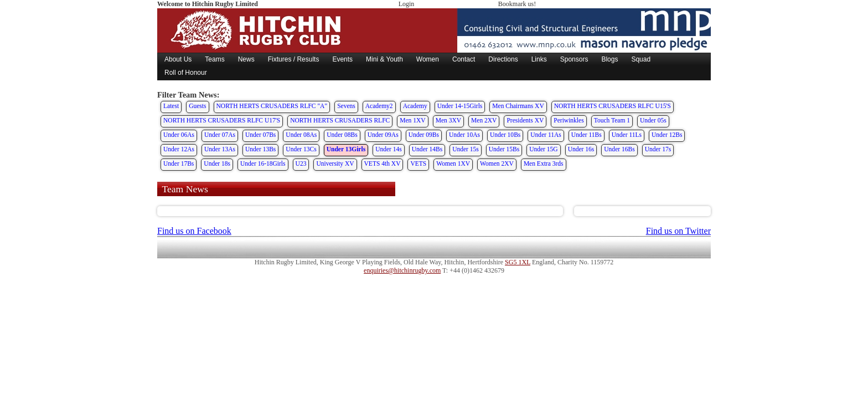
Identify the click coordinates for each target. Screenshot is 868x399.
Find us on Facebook (194, 231)
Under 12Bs (667, 135)
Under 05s (653, 120)
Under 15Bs (504, 149)
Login (407, 4)
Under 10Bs (505, 135)
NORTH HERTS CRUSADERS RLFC (340, 120)
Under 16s (581, 149)
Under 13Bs (260, 149)
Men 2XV (484, 120)
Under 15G (544, 149)
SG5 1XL (518, 262)
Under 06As (179, 135)
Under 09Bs (424, 135)
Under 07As (220, 135)
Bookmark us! (517, 4)
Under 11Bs (587, 135)
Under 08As (301, 135)
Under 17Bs (179, 163)
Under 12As (179, 149)
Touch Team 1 (612, 120)
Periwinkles (569, 120)
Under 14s (389, 149)
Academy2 (379, 106)
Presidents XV (525, 120)
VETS (418, 163)
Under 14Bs (427, 149)
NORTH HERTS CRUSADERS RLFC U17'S (222, 120)
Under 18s (217, 163)
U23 (301, 163)
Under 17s (658, 149)
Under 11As (546, 135)
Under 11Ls (627, 135)
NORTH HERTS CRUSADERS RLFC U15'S (613, 106)
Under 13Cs (301, 149)
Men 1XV (412, 120)
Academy (415, 106)
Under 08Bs (342, 135)
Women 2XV (497, 163)
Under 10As (464, 135)
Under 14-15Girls (460, 106)
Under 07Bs (260, 135)
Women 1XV (453, 163)
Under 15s (466, 149)
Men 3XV (448, 120)
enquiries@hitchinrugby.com (402, 270)
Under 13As (220, 149)
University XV (335, 163)
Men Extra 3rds (544, 163)
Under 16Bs (619, 149)
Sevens (346, 106)
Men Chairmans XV (518, 106)
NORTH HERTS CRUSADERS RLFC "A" (272, 106)
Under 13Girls (346, 149)
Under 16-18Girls (263, 163)
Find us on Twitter (678, 231)
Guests (197, 106)
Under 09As (383, 135)
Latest (171, 106)
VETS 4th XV (383, 163)
